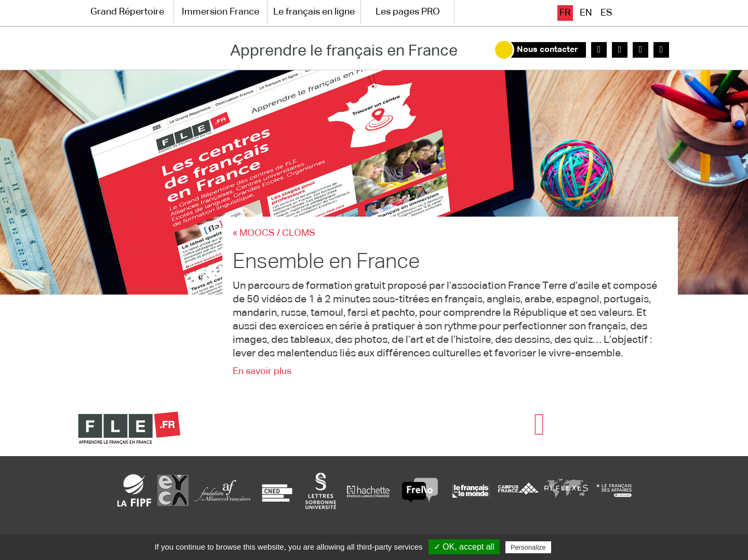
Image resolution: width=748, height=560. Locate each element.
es (606, 13)
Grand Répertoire (127, 12)
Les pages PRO (408, 12)
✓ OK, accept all (464, 547)
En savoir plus (262, 371)
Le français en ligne (314, 12)
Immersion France (221, 12)
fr (565, 13)
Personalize (528, 547)
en (586, 13)
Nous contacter (547, 50)
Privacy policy (579, 547)
